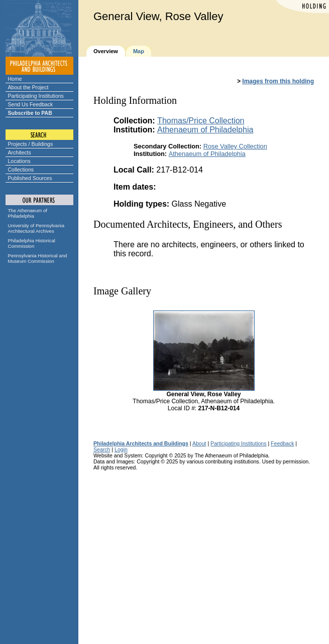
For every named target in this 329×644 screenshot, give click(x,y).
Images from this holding (278, 81)
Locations (19, 161)
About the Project (28, 87)
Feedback (282, 443)
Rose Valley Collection (235, 146)
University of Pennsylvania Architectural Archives (36, 228)
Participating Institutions (36, 96)
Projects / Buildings (31, 144)
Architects (20, 152)
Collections (21, 170)
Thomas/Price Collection (201, 121)
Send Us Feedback (31, 104)
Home (15, 79)
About (199, 443)
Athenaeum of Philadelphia (205, 130)
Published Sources (30, 178)
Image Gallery (122, 291)
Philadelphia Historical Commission (32, 243)
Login (121, 449)
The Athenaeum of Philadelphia (28, 213)
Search (102, 449)
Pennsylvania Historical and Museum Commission (38, 258)
